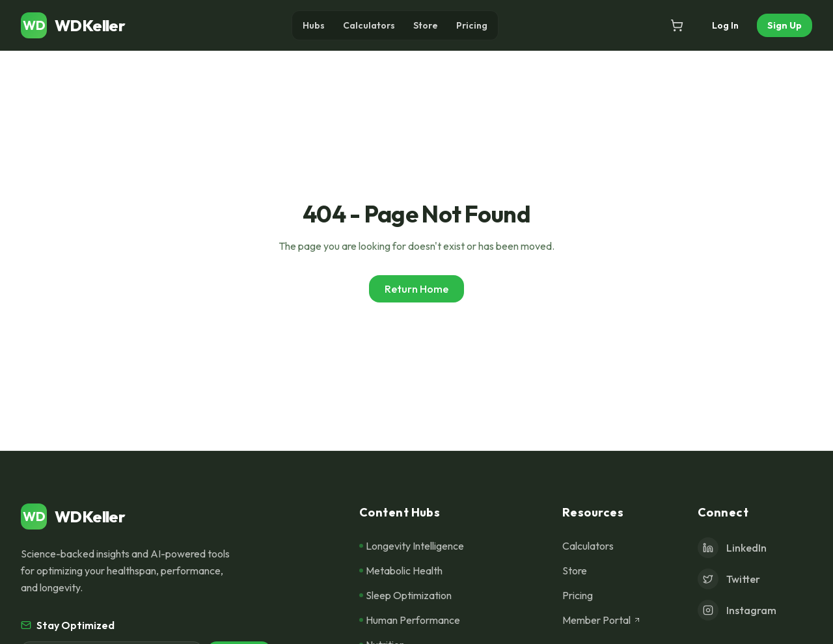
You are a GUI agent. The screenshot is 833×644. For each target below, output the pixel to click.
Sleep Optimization (405, 595)
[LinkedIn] (755, 548)
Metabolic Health (401, 570)
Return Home (416, 289)
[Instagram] (755, 610)
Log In (725, 25)
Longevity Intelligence (412, 546)
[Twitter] (755, 579)
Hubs (314, 25)
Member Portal (602, 620)
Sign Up (785, 25)
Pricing (472, 25)
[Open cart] (677, 25)
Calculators (369, 25)
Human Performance (410, 620)
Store (426, 25)
